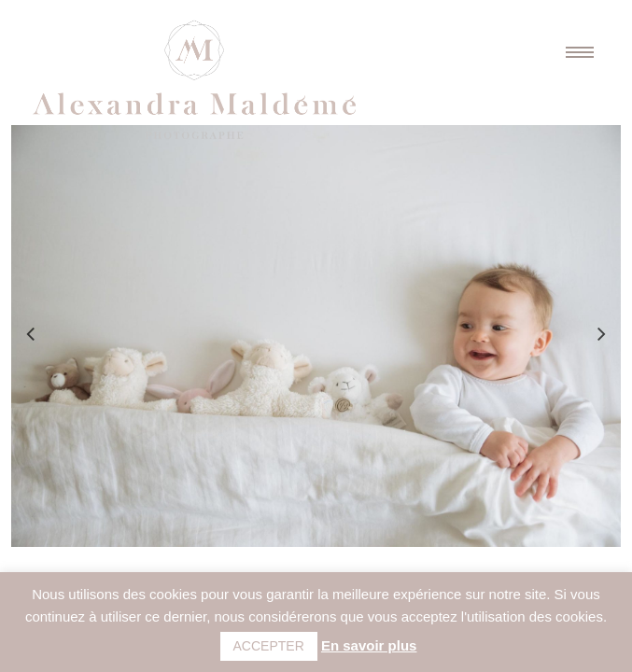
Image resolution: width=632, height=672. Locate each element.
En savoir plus (369, 645)
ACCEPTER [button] (269, 646)
